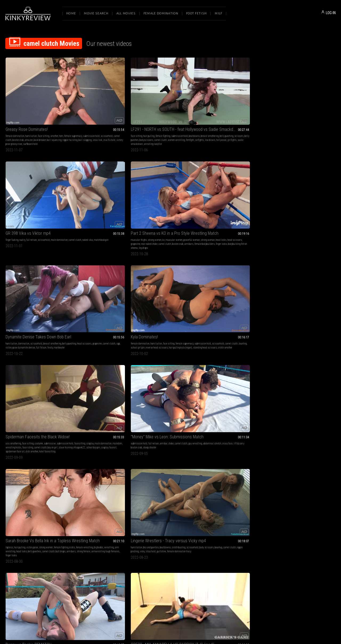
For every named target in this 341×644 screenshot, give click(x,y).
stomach (83, 511)
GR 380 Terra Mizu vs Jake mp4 (33, 418)
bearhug (306, 187)
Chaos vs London (20, 497)
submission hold (33, 107)
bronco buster (17, 353)
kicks (218, 187)
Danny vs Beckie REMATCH (29, 255)
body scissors (294, 187)
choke (180, 183)
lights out (145, 515)
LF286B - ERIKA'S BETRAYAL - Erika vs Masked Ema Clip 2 (305, 255)
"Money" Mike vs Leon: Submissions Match (170, 176)
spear (8, 357)
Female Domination (161, 13)
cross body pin (154, 432)
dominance (224, 515)
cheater (34, 266)
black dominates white (92, 353)
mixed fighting (226, 428)
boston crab (18, 111)
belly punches (236, 191)
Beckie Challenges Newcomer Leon (35, 335)
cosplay (106, 187)
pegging (192, 341)
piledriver (241, 349)
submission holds (92, 345)
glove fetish (106, 341)
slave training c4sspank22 (91, 195)
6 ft (187, 270)
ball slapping (28, 115)
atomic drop (58, 353)
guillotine (305, 191)
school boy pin (112, 195)
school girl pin (22, 191)
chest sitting (156, 424)
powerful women (288, 353)
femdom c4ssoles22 (160, 270)
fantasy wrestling (226, 262)
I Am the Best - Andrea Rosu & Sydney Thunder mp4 (305, 335)
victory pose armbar (182, 436)
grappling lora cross (92, 436)
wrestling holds (91, 191)
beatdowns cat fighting (305, 274)
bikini (313, 424)
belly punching (110, 107)
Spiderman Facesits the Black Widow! (103, 176)
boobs (109, 266)
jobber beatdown (103, 511)
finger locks (226, 115)
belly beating (280, 270)
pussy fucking (160, 345)
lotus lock (40, 115)
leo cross (110, 432)
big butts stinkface (156, 511)
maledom (77, 191)
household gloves (115, 349)
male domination (119, 187)
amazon (29, 111)
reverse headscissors (165, 428)
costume (106, 183)
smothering (212, 428)
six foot (184, 274)
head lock (250, 345)
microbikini (280, 428)
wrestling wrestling (221, 436)
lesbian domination (312, 341)
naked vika (171, 107)
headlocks (262, 266)
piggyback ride (214, 353)
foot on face (127, 511)
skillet (277, 440)
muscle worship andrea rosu (311, 357)
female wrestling (230, 187)
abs (242, 345)
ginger (220, 511)
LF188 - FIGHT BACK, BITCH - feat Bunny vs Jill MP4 (103, 497)
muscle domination (307, 349)
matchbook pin (281, 357)
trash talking (324, 349)
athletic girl (280, 436)
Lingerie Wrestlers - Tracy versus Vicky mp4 (305, 176)
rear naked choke (215, 111)
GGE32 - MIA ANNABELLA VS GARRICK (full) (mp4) (103, 255)
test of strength (237, 266)
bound (314, 266)
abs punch (293, 270)
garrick (105, 270)
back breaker (40, 111)
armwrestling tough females (246, 195)
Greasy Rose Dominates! (27, 97)
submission (250, 507)
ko (240, 103)
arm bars (255, 111)
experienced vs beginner (94, 357)
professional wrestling (186, 266)
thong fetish (146, 503)
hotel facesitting (123, 199)
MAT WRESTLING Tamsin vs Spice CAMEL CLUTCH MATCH (103, 335)
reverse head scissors (41, 191)
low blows (97, 115)
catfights (86, 115)
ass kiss (171, 511)
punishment (92, 428)
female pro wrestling (178, 262)
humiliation (31, 103)
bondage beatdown (283, 274)
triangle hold (191, 432)
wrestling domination (94, 432)
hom (61, 103)
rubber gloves (100, 349)
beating (87, 507)
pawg (26, 262)
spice (107, 353)
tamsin (110, 357)
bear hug (225, 349)
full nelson (166, 103)
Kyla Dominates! (19, 176)
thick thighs (303, 515)
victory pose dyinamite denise (289, 111)
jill (107, 515)
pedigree (77, 436)
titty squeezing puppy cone (181, 345)
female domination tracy (322, 191)
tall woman (18, 345)
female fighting (105, 103)
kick (28, 266)
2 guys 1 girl (178, 270)
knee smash (237, 436)
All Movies (126, 13)
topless (211, 183)
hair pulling (91, 103)
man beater (328, 111)
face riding (105, 191)
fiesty (319, 111)
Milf (218, 13)
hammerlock (53, 270)
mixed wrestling (148, 262)
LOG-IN (331, 13)
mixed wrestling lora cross (314, 436)
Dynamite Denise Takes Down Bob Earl (305, 97)
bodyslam (121, 432)
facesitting (96, 187)
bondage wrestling (307, 270)
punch (41, 266)
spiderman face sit (90, 199)
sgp (330, 107)
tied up (165, 503)
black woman (162, 274)
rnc (16, 436)
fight (184, 507)
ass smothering (80, 183)
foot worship (293, 511)
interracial (119, 341)
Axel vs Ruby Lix (221, 255)
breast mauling (325, 266)
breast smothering (94, 107)
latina (98, 262)
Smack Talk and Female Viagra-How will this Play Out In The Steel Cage (170, 335)
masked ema (281, 278)
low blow (259, 349)
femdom (298, 341)
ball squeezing (54, 111)
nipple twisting (13, 115)
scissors (123, 107)
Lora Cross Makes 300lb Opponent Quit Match (305, 418)
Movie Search (96, 13)
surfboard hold (30, 119)
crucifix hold (52, 115)
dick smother (107, 199)
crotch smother (50, 195)
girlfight (110, 507)
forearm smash (252, 436)
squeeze (260, 345)
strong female (224, 195)
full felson (310, 111)
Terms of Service (154, 588)
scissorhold (48, 107)
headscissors (184, 424)
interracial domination (113, 345)
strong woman (222, 107)
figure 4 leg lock (38, 270)
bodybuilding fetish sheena (246, 115)
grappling (90, 262)
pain (100, 428)
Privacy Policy (190, 588)
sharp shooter (152, 191)
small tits (220, 503)
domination (292, 103)
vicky (286, 191)
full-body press (176, 432)
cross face (175, 187)
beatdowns (78, 107)
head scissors (249, 107)
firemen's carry (22, 270)
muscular (53, 262)
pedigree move (86, 440)
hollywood (108, 115)
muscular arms (308, 432)
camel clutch (102, 111)
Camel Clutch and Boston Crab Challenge (238, 497)
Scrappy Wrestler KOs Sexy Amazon (170, 497)
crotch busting (322, 183)
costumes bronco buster (244, 353)
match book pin (185, 107)
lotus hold (294, 191)
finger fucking (146, 103)
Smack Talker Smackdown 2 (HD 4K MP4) (238, 418)
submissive (117, 183)
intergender (54, 349)
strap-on (160, 341)
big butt (33, 262)
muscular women (250, 103)
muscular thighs (215, 103)
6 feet (171, 266)
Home (71, 13)
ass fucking (181, 341)
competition (230, 511)
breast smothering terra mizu (33, 436)
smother (54, 103)
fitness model (323, 432)
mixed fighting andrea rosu (311, 519)
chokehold (212, 432)
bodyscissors (88, 111)
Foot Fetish (196, 13)
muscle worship (308, 507)
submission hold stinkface (37, 353)
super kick (191, 511)
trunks (233, 349)
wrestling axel (214, 270)
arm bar (173, 183)
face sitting (44, 103)
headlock (222, 432)
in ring (164, 266)
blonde (76, 424)
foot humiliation (81, 503)
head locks (236, 107)
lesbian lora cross (239, 515)
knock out (174, 503)
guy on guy (227, 353)
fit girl (296, 432)
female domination (15, 103)
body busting (79, 428)
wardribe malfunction (22, 274)
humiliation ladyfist (94, 515)
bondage (278, 262)
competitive (108, 262)
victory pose (234, 183)
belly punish (323, 274)
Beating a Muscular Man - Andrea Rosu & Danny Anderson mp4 (305, 497)
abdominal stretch (160, 187)
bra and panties (294, 183)
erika (329, 270)
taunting (10, 191)
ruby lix (226, 270)
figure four (23, 349)
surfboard (55, 507)
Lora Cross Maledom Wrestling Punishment (103, 418)
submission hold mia (120, 270)
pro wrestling (153, 266)
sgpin (165, 432)
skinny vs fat (288, 440)
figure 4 (293, 357)
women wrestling (118, 111)
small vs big (293, 436)
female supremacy (15, 107)
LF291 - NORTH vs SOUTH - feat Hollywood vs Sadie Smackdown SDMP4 (103, 97)
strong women (231, 103)
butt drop (245, 432)
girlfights (119, 115)
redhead (230, 503)
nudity (157, 103)
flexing (323, 503)
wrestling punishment (113, 436)
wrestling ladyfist (95, 119)
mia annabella (94, 270)
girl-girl (320, 345)
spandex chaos (23, 511)
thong (277, 353)
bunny (91, 511)
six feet (151, 274)
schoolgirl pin (184, 428)
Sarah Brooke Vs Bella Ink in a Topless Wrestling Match (238, 176)
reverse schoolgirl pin (150, 436)
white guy (144, 270)
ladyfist (322, 270)
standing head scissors (30, 195)
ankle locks (251, 266)
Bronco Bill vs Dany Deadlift (230, 335)
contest (214, 515)
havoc (63, 507)
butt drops (262, 191)
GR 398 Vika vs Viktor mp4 (162, 97)
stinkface (50, 266)
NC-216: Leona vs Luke (159, 418)
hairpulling (78, 515)
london (46, 507)
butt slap (181, 511)
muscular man (35, 349)
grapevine (262, 107)
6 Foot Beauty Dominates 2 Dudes (169, 255)
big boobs (244, 187)
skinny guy (175, 274)
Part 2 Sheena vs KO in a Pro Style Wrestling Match (238, 97)
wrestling (255, 187)
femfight (77, 115)
